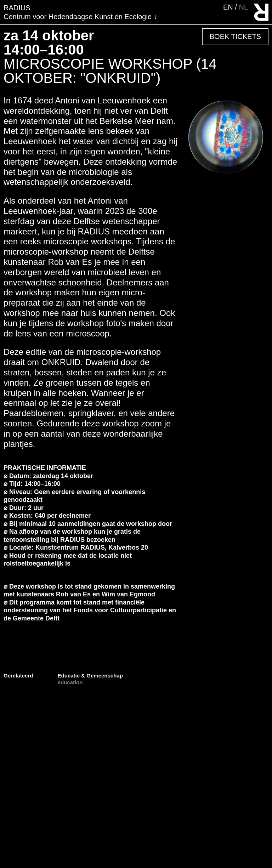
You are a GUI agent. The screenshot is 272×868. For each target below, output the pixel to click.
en (229, 7)
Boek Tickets (235, 36)
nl (243, 7)
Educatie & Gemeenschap (90, 676)
